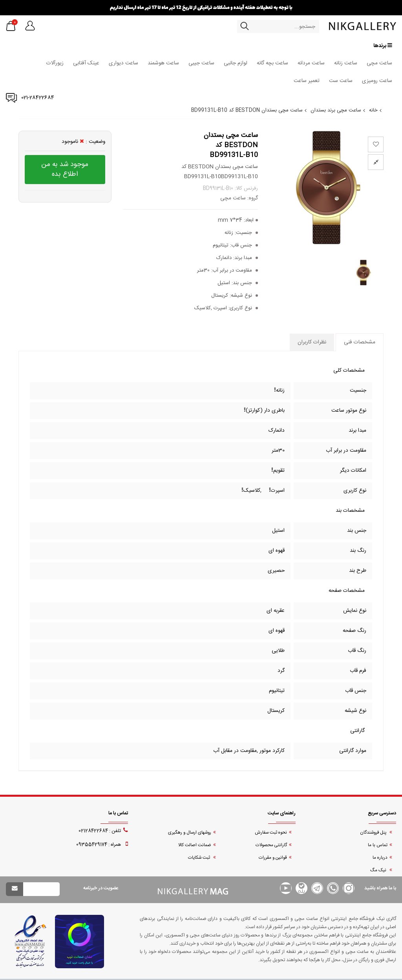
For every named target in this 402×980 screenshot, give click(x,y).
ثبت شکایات (200, 858)
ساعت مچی (379, 63)
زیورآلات (55, 63)
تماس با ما (378, 845)
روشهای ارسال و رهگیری (190, 833)
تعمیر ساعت (307, 81)
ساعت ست (341, 81)
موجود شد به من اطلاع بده (65, 170)
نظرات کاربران (312, 342)
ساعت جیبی (201, 63)
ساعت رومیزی (377, 81)
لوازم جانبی (236, 63)
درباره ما (380, 858)
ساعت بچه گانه (272, 63)
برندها (383, 46)
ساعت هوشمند (163, 63)
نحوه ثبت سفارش (271, 833)
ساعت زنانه (346, 63)
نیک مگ (379, 870)
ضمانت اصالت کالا (195, 845)
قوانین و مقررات (273, 858)
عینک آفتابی (86, 63)
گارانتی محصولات (271, 845)
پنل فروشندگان (374, 833)
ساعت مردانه (311, 63)
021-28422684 (38, 98)
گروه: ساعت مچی (239, 198)
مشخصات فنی (360, 342)
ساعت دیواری (123, 63)
